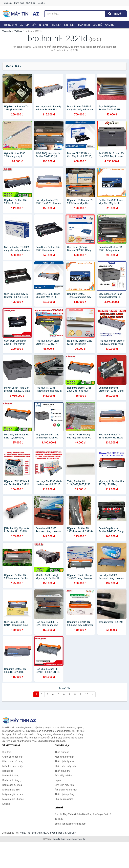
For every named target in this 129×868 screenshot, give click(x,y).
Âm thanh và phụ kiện (66, 790)
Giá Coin (72, 833)
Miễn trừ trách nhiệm (13, 766)
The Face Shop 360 (36, 833)
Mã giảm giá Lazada (13, 794)
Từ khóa (18, 31)
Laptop (24, 25)
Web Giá (62, 833)
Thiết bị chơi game (65, 761)
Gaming (110, 25)
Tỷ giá (22, 833)
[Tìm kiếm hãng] (75, 14)
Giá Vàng (52, 833)
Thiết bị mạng (62, 752)
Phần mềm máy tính (65, 766)
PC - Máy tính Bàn (64, 776)
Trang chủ (7, 3)
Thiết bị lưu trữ (63, 771)
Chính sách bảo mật (13, 757)
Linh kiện (70, 25)
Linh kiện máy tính (64, 785)
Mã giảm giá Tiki (11, 790)
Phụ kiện (56, 25)
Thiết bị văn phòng (64, 794)
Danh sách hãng (11, 776)
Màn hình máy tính (65, 757)
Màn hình (84, 25)
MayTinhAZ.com (62, 839)
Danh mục (19, 3)
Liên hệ (41, 3)
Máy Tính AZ (79, 839)
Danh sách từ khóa (12, 785)
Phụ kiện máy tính (64, 799)
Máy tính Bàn (40, 25)
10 (87, 694)
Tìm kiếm (116, 14)
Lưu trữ (97, 25)
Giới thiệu (31, 3)
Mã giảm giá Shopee (13, 799)
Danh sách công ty (12, 780)
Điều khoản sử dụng (13, 761)
